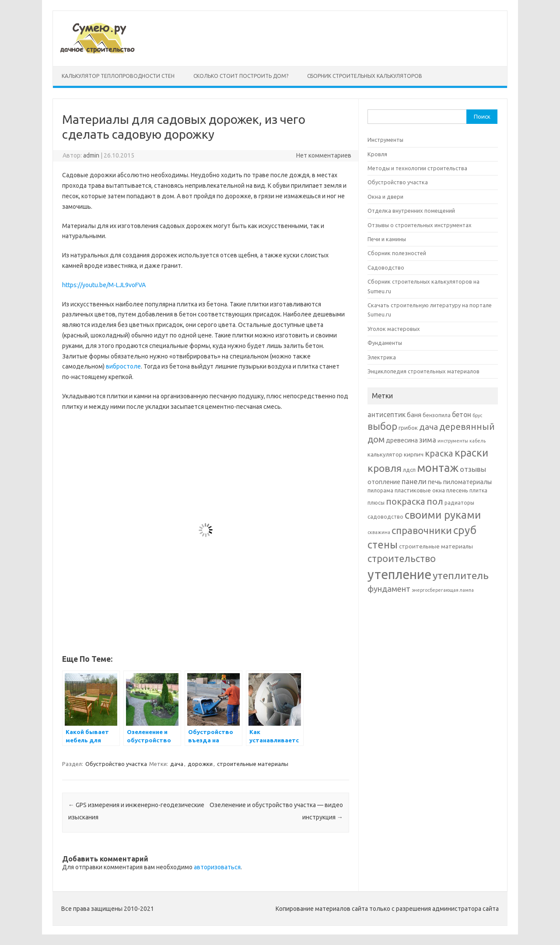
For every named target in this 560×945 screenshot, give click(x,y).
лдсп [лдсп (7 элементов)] (409, 470)
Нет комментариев (324, 155)
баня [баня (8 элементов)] (414, 415)
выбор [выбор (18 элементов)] (382, 426)
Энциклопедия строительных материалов (423, 371)
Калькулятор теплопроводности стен (118, 76)
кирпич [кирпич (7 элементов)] (414, 454)
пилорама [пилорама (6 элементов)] (380, 490)
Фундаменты (385, 343)
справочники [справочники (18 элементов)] (422, 530)
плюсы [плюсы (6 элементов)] (376, 503)
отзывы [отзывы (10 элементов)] (473, 469)
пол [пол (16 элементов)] (435, 501)
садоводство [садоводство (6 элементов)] (385, 517)
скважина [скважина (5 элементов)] (379, 532)
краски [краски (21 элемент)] (471, 453)
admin (91, 155)
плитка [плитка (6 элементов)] (478, 490)
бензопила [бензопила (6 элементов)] (437, 415)
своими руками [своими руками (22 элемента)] (443, 515)
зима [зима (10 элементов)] (428, 440)
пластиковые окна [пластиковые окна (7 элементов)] (420, 490)
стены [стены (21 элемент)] (383, 545)
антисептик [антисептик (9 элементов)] (387, 415)
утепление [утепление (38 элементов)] (399, 574)
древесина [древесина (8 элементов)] (402, 440)
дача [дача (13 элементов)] (429, 427)
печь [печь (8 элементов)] (435, 482)
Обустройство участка (116, 764)
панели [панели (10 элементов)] (414, 481)
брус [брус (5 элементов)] (477, 415)
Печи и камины (387, 239)
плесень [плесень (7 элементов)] (457, 490)
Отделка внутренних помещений (411, 211)
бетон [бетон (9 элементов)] (462, 415)
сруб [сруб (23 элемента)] (465, 530)
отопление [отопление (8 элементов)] (384, 482)
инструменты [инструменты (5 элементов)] (453, 441)
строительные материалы (253, 764)
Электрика (382, 357)
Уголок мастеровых (394, 329)
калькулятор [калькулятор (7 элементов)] (385, 454)
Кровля (377, 154)
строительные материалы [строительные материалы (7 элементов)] (436, 546)
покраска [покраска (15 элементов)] (406, 501)
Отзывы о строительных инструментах (420, 225)
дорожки (200, 764)
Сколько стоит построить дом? (241, 76)
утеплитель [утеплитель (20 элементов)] (461, 575)
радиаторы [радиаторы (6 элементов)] (459, 503)
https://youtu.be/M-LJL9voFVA (104, 285)
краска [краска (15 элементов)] (439, 453)
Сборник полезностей (397, 253)
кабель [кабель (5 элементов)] (478, 441)
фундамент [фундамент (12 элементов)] (389, 589)
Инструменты (385, 140)
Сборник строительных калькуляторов (365, 76)
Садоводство (386, 267)
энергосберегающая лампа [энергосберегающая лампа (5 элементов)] (443, 590)
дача (177, 764)
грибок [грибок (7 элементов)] (408, 428)
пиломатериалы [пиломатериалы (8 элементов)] (467, 482)
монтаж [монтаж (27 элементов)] (438, 468)
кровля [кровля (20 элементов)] (385, 468)
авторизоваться (217, 867)
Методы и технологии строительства (417, 168)
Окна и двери (385, 197)
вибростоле (123, 366)
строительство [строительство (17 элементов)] (402, 559)
